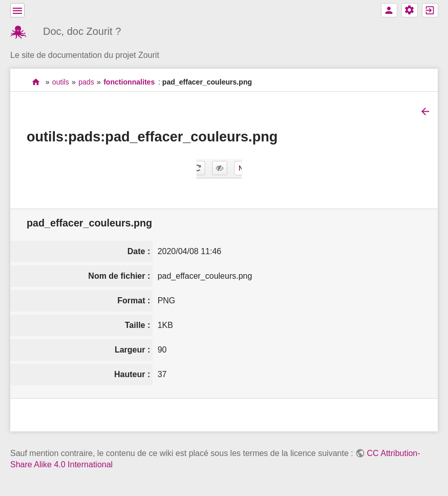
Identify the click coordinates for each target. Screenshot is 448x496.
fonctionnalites (129, 82)
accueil (36, 82)
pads (86, 82)
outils (61, 82)
